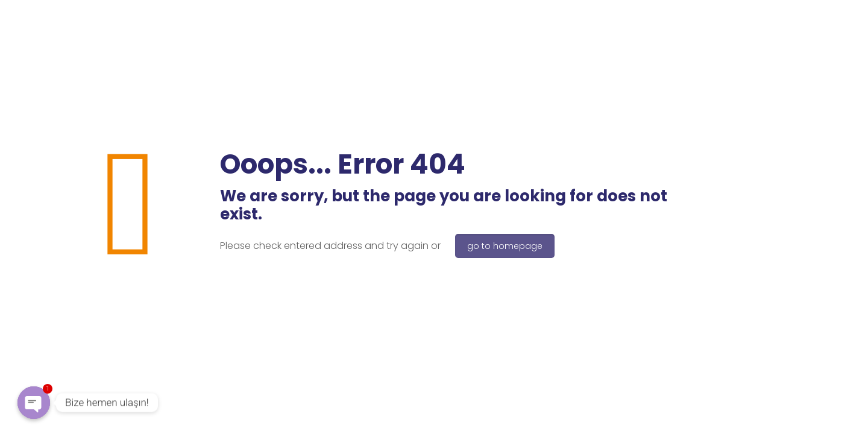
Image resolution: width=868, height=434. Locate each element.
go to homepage (505, 246)
